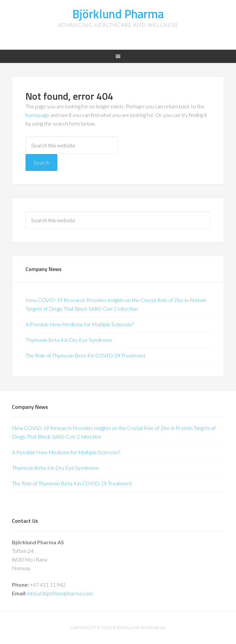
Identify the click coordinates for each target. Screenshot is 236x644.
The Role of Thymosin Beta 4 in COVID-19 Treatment (86, 355)
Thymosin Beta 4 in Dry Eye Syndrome (69, 340)
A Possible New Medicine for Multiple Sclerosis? (80, 324)
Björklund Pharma (118, 14)
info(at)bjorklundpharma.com (60, 593)
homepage (37, 115)
